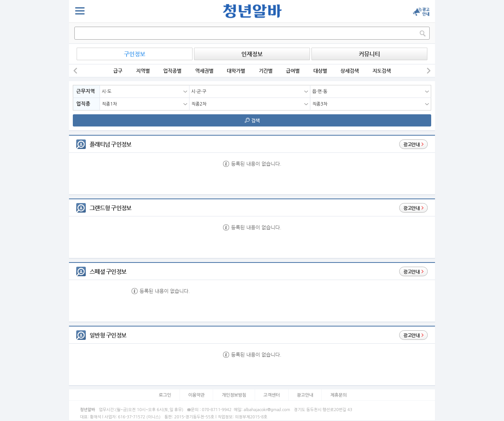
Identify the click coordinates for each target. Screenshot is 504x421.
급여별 (293, 71)
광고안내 (305, 395)
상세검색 (350, 71)
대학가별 (236, 71)
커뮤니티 (369, 54)
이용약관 (197, 395)
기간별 (266, 71)
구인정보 (135, 54)
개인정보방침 (234, 395)
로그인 (165, 395)
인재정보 (252, 54)
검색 (252, 120)
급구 (118, 71)
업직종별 (172, 71)
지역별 (143, 71)
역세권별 (204, 71)
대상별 (320, 71)
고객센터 (272, 395)
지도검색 (382, 71)
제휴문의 (338, 395)
